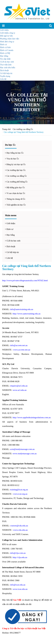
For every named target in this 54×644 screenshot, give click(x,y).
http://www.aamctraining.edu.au (27, 314)
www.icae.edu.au (20, 589)
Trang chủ (6, 129)
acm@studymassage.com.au (22, 449)
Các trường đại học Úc (16, 170)
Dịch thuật (4, 70)
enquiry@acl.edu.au (19, 386)
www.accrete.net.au (22, 350)
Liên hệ (3, 79)
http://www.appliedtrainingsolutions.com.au (32, 417)
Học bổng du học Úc (15, 153)
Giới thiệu (4, 30)
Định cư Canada (7, 50)
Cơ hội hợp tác (6, 73)
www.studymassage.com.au (25, 454)
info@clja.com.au (18, 553)
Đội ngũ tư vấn (6, 36)
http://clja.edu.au (20, 557)
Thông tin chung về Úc (16, 199)
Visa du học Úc (13, 159)
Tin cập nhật (5, 59)
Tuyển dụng (5, 76)
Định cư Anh (5, 47)
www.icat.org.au (20, 494)
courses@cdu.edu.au (19, 526)
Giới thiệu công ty (8, 33)
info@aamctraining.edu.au (22, 309)
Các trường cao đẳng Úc (23, 129)
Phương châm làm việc (10, 39)
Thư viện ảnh (6, 65)
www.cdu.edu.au (20, 530)
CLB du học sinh (7, 62)
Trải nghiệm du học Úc (16, 205)
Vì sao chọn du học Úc (16, 193)
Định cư (3, 44)
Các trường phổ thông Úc (17, 182)
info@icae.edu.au (18, 585)
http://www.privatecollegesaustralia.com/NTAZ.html (25, 280)
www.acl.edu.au (20, 390)
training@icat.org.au (19, 490)
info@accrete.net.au (19, 345)
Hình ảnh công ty (7, 42)
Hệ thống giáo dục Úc (16, 188)
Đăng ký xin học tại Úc (16, 164)
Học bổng (4, 56)
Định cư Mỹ (5, 53)
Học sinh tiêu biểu (8, 68)
